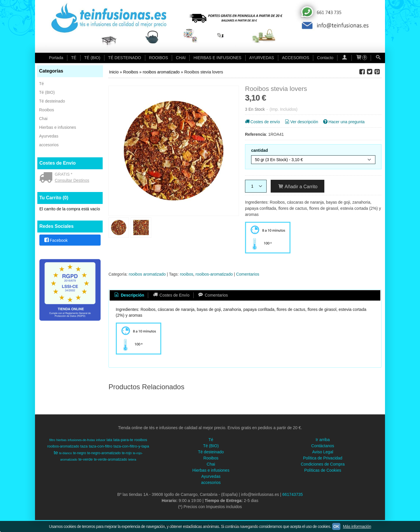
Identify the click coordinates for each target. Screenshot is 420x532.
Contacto (325, 58)
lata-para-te (123, 440)
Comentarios (247, 274)
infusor (101, 440)
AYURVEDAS (262, 58)
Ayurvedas (49, 136)
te (56, 452)
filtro (52, 440)
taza (84, 446)
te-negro (79, 453)
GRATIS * (64, 174)
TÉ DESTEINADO (125, 58)
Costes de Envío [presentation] (171, 295)
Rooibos (47, 110)
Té (41, 84)
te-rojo (127, 453)
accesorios (49, 145)
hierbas (61, 440)
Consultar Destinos (72, 180)
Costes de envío (262, 122)
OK (336, 526)
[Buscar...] (378, 58)
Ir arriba (323, 440)
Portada (56, 58)
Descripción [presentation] (129, 295)
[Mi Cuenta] (344, 58)
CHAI (181, 58)
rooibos (187, 274)
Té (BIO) (47, 92)
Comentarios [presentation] (213, 295)
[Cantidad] (256, 186)
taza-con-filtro (100, 446)
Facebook (56, 240)
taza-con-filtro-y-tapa (131, 446)
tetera (132, 459)
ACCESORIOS (296, 58)
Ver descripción (301, 122)
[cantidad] (313, 160)
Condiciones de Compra (323, 464)
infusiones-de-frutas (81, 440)
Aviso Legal (323, 452)
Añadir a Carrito (298, 186)
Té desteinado (52, 101)
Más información (357, 526)
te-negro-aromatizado (104, 453)
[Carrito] (361, 58)
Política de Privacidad (323, 458)
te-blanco (66, 453)
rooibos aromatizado (147, 274)
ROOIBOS (159, 58)
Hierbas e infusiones (58, 127)
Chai (43, 119)
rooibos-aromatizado (214, 274)
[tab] (129, 295)
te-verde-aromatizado (111, 459)
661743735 (293, 494)
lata (109, 440)
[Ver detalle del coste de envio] (47, 178)
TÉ (74, 58)
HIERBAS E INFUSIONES (217, 58)
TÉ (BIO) (92, 58)
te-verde (86, 459)
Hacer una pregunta (343, 122)
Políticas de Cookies (323, 470)
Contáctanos (323, 446)
